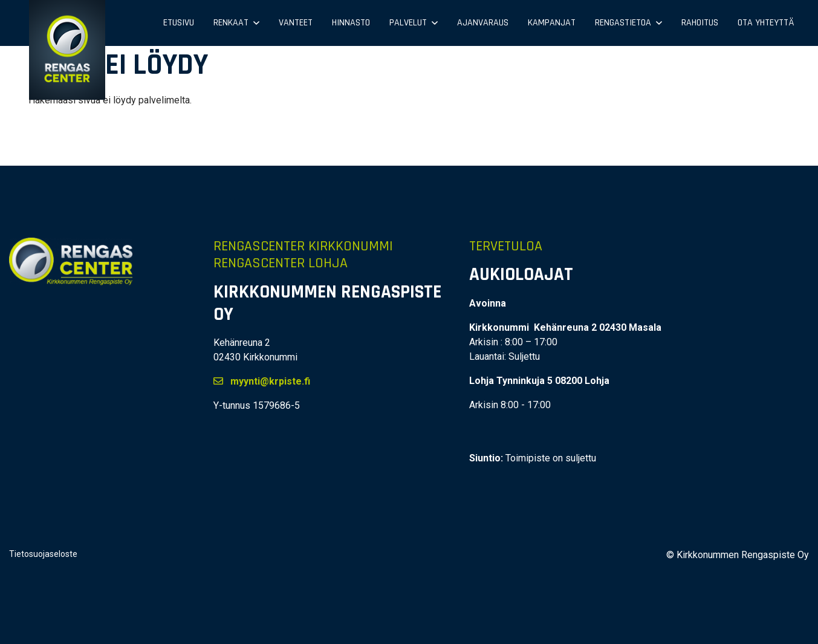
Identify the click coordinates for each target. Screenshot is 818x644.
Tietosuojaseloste (43, 554)
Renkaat (231, 23)
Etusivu (179, 23)
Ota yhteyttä (766, 23)
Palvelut (408, 23)
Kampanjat (552, 23)
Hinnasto (351, 23)
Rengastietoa (623, 23)
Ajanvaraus (483, 23)
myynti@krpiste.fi (262, 381)
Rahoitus (700, 23)
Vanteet (296, 23)
